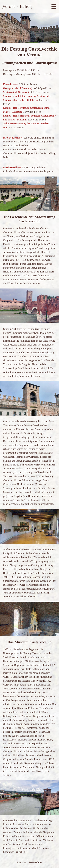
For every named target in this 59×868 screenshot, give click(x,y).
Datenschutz (36, 862)
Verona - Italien (17, 6)
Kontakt (21, 862)
